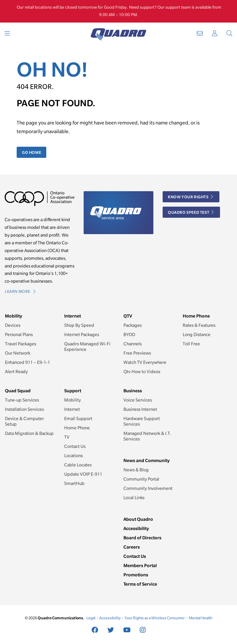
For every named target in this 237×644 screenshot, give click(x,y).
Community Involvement (148, 488)
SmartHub (74, 483)
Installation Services (24, 409)
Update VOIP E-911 (83, 474)
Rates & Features (199, 325)
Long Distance (197, 335)
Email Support (78, 419)
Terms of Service (140, 584)
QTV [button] (128, 316)
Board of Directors (142, 538)
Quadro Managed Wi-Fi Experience (87, 347)
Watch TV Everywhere (145, 362)
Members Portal (140, 565)
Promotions (136, 575)
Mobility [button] (14, 316)
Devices (13, 325)
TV (67, 437)
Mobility (73, 400)
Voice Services (138, 400)
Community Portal (141, 479)
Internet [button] (73, 316)
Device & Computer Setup (24, 421)
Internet (72, 409)
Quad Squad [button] (18, 391)
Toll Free (191, 344)
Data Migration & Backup (29, 433)
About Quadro (138, 519)
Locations (73, 456)
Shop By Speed (79, 325)
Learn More (20, 291)
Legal (91, 618)
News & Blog (136, 470)
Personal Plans (19, 335)
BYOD (129, 335)
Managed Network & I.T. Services (147, 436)
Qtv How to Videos (142, 372)
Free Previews (137, 353)
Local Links (134, 498)
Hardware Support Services (142, 421)
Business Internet (140, 409)
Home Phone (77, 428)
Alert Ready (16, 372)
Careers (132, 547)
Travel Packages (21, 344)
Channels (133, 344)
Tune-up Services (22, 400)
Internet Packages (82, 335)
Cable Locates (78, 465)
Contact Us (75, 446)
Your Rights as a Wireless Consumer (155, 618)
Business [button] (133, 391)
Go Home (31, 152)
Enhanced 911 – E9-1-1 (27, 362)
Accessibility (136, 528)
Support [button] (73, 391)
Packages (133, 325)
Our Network (18, 353)
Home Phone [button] (196, 316)
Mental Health (201, 618)
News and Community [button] (147, 460)
